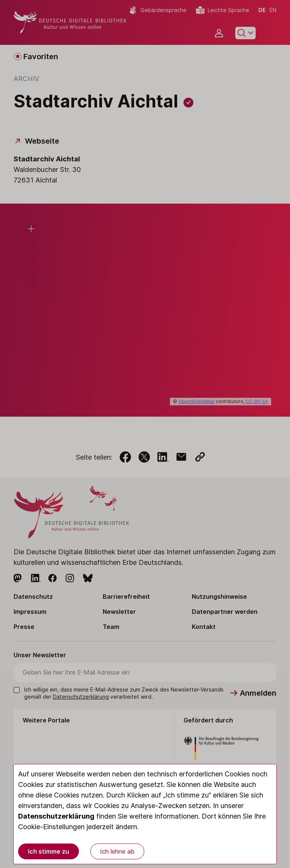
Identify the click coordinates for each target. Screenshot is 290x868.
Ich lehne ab (117, 851)
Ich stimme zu (49, 851)
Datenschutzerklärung (56, 816)
